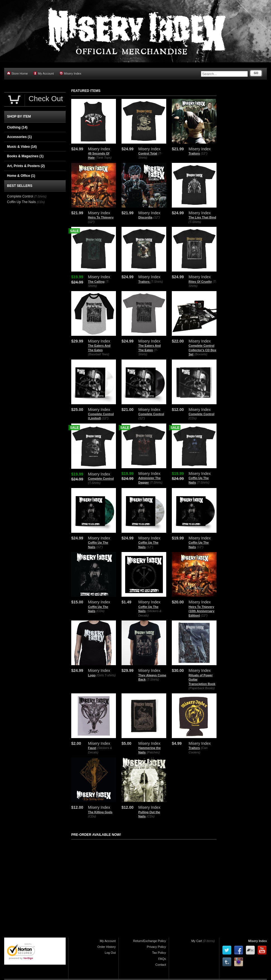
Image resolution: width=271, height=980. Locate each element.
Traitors (194, 153)
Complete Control (151, 414)
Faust (92, 748)
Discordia (145, 217)
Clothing (17, 127)
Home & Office (21, 176)
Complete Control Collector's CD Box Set (202, 350)
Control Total (148, 153)
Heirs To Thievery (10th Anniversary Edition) (202, 611)
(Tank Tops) (104, 158)
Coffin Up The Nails (22, 202)
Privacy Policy (156, 947)
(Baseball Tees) (99, 354)
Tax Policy (159, 953)
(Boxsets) (201, 354)
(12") (204, 153)
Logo (92, 675)
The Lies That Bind (202, 217)
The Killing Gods (100, 812)
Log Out (110, 953)
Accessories (19, 137)
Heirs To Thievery (101, 217)
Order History (107, 947)
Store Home (17, 73)
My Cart (197, 941)
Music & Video (22, 147)
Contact (161, 965)
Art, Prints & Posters (26, 166)
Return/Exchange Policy (150, 941)
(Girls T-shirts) (106, 675)
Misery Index (70, 73)
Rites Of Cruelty (200, 282)
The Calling (96, 282)
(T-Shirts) (195, 222)
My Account (44, 73)
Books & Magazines (25, 156)
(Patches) (153, 752)
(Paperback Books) (202, 688)
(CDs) (193, 418)
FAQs (162, 959)
